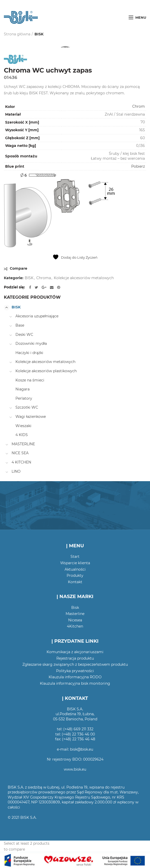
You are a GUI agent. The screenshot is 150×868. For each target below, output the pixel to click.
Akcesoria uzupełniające (37, 316)
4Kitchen (75, 626)
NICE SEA (20, 453)
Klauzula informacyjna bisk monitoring (75, 683)
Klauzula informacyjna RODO (75, 677)
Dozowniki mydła (31, 344)
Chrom (139, 106)
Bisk (75, 608)
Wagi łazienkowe (31, 417)
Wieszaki (23, 426)
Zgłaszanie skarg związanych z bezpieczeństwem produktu (75, 664)
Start (75, 557)
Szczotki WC (27, 407)
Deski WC (24, 335)
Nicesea (75, 620)
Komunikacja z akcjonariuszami (75, 652)
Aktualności (75, 569)
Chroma (44, 278)
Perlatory (24, 398)
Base (20, 325)
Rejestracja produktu (75, 658)
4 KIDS (22, 435)
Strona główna (17, 34)
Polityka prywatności (75, 671)
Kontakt (75, 582)
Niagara (23, 389)
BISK (39, 34)
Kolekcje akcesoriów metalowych (84, 278)
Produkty (75, 576)
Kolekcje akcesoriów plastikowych (46, 371)
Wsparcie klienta (75, 563)
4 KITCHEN (21, 462)
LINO (16, 471)
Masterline (75, 614)
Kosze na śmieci (30, 380)
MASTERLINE (23, 444)
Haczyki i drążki (29, 353)
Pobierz (138, 166)
